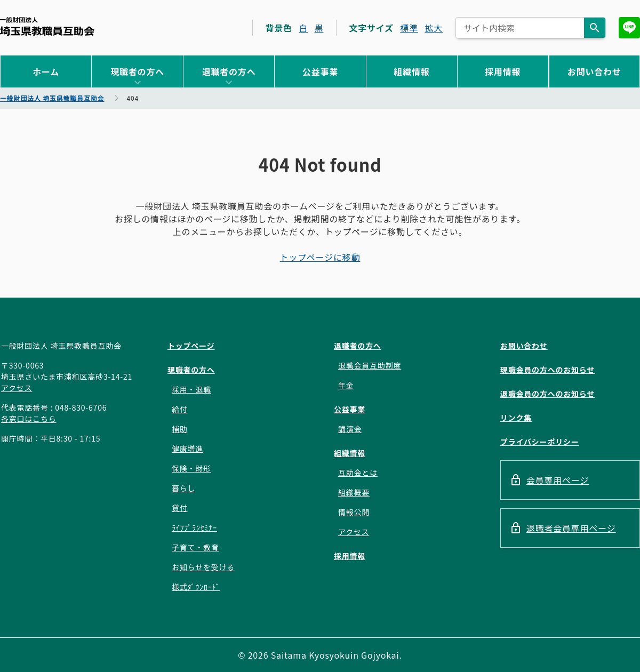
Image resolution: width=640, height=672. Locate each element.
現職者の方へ (137, 71)
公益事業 (320, 71)
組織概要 (354, 492)
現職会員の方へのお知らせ (547, 370)
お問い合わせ (594, 71)
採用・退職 (191, 389)
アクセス (17, 388)
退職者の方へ (229, 71)
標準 (409, 28)
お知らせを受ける (203, 567)
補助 (180, 429)
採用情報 (503, 71)
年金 (346, 385)
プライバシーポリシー (540, 442)
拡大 (434, 28)
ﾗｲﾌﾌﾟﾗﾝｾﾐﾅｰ (194, 527)
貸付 (180, 508)
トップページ (191, 346)
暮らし (183, 488)
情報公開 (354, 512)
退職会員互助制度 (370, 365)
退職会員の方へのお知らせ (547, 394)
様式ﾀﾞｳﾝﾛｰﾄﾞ (196, 587)
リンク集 (516, 418)
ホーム (46, 71)
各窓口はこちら (29, 419)
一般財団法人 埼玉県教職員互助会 (47, 26)
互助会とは (358, 473)
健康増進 (187, 449)
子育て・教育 (195, 547)
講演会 (350, 429)
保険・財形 (191, 468)
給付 (180, 409)
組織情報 (411, 71)
